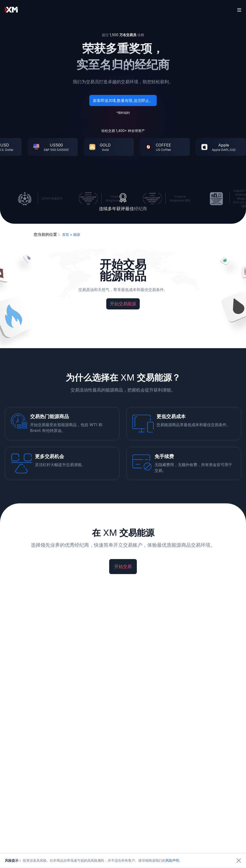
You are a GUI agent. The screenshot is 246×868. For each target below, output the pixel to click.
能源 (77, 234)
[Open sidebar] (239, 10)
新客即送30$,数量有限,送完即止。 (123, 101)
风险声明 (172, 860)
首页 (66, 234)
